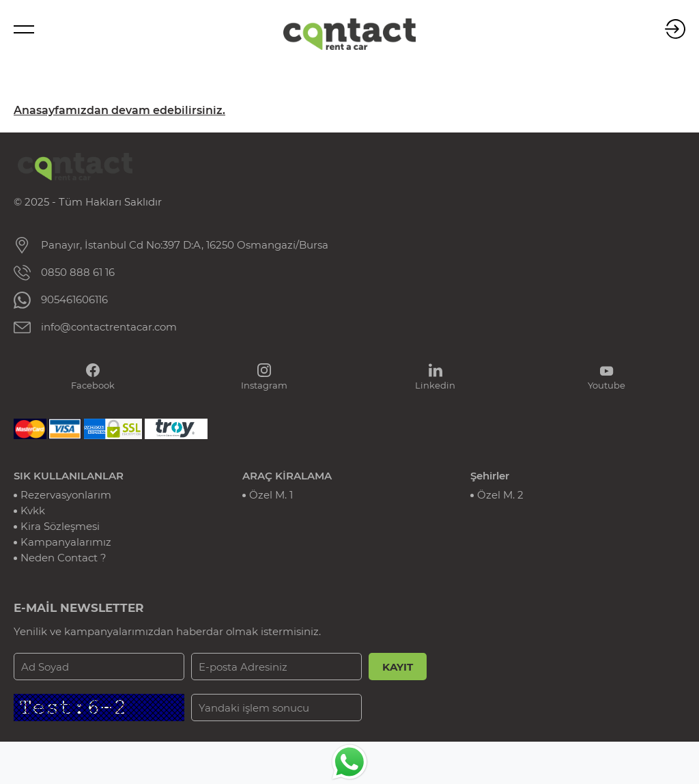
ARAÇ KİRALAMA (287, 476)
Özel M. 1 (271, 495)
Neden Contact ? (63, 558)
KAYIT (398, 667)
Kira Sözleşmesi (60, 526)
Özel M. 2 (500, 495)
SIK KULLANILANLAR (69, 476)
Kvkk (33, 510)
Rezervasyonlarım (66, 495)
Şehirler (490, 476)
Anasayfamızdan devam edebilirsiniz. (119, 110)
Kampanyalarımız (66, 542)
